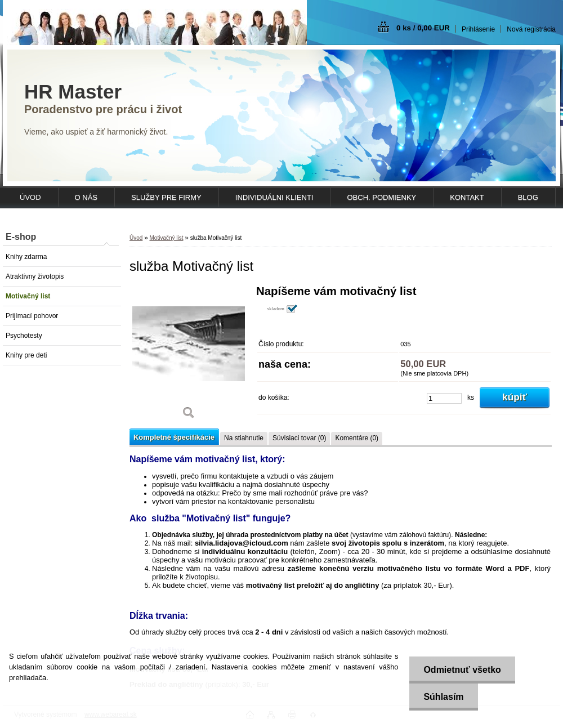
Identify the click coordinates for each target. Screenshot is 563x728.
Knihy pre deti (26, 355)
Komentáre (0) (357, 438)
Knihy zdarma (26, 257)
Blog (528, 197)
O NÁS (86, 197)
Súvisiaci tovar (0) (299, 438)
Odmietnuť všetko (462, 670)
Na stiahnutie (244, 438)
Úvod (136, 238)
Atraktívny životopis (35, 276)
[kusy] (444, 398)
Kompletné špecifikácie (174, 437)
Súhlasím (443, 697)
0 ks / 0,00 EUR (423, 28)
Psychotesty (24, 336)
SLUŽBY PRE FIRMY (166, 197)
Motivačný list (28, 296)
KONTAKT (467, 197)
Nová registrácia (531, 29)
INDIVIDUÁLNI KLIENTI (274, 197)
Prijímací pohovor (32, 316)
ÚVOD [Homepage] (30, 197)
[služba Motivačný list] (189, 356)
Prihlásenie (478, 29)
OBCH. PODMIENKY (381, 197)
